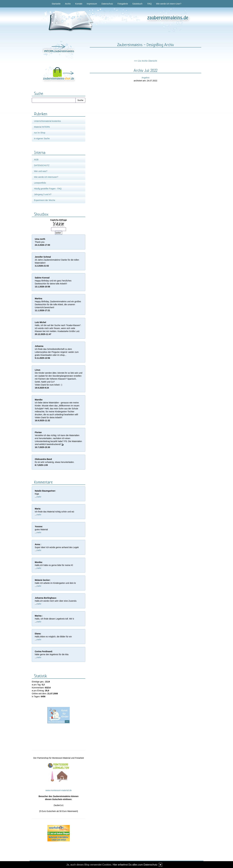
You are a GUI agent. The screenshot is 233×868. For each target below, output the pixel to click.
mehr (39, 497)
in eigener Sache (42, 138)
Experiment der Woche (45, 200)
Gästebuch (137, 4)
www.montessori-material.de (59, 790)
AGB (36, 160)
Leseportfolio (40, 183)
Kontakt (79, 4)
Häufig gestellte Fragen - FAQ (48, 189)
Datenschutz (107, 4)
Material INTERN (42, 127)
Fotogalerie (123, 4)
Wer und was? (41, 171)
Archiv (68, 4)
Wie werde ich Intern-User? (169, 4)
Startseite (56, 4)
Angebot (145, 78)
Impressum (92, 4)
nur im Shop (40, 133)
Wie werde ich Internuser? (46, 177)
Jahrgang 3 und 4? (43, 194)
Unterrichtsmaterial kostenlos (47, 121)
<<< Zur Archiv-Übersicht (145, 61)
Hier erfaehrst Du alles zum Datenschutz (135, 865)
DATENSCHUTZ (42, 165)
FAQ (149, 4)
